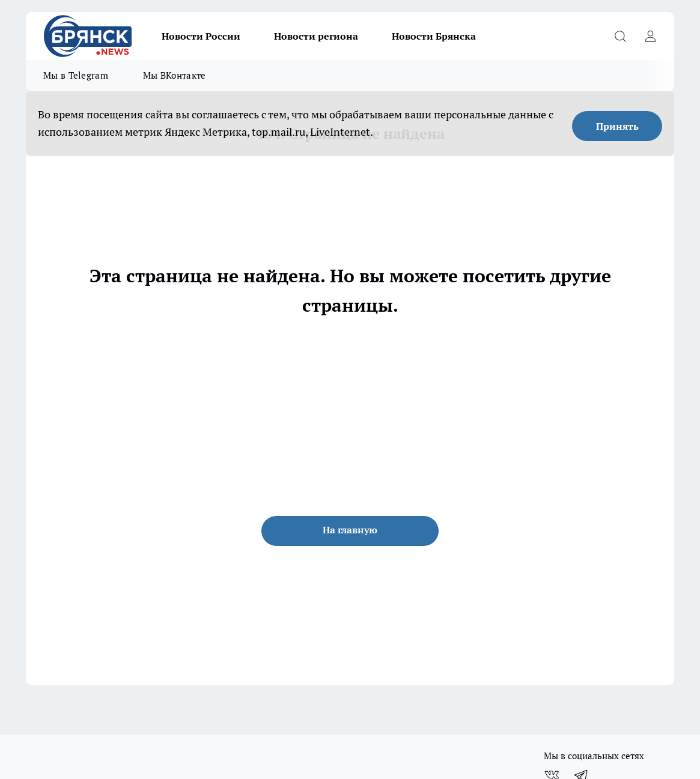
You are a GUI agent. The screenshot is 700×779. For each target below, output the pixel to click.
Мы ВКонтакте (175, 75)
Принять (617, 126)
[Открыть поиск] (620, 36)
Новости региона (316, 36)
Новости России (201, 36)
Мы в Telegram (76, 75)
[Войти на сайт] (650, 36)
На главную (350, 530)
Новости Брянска (434, 36)
